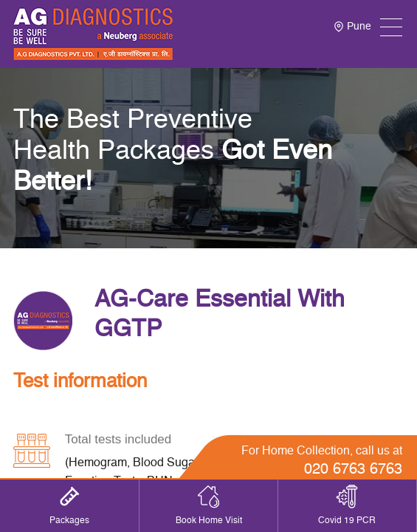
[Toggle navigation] (391, 27)
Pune (352, 27)
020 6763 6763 (353, 470)
